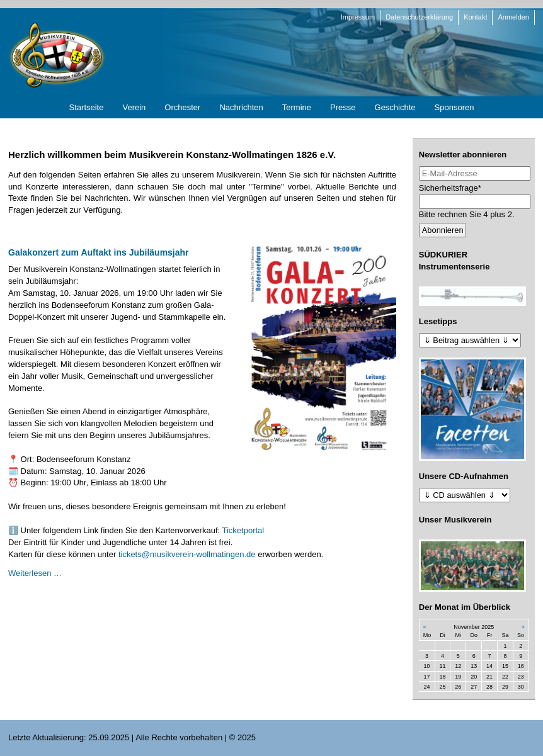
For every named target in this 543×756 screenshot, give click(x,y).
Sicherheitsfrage (450, 188)
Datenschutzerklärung (419, 17)
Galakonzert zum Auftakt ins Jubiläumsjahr (99, 252)
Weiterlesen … (35, 573)
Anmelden (513, 17)
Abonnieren (443, 230)
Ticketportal (243, 530)
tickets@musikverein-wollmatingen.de (187, 554)
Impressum (358, 17)
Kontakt (475, 17)
